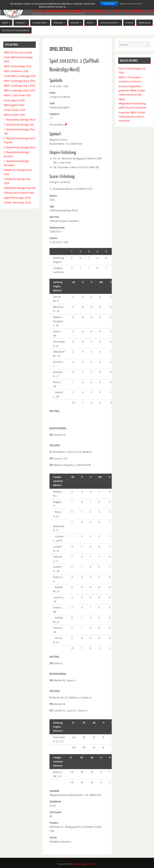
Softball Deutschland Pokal (19, 193)
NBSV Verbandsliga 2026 (18, 66)
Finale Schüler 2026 (15, 110)
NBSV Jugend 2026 (14, 105)
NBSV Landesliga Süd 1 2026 (19, 86)
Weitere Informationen (131, 4)
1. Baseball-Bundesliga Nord (20, 120)
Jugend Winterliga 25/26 (17, 198)
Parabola (78, 864)
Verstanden (109, 4)
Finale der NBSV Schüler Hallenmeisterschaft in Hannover (132, 117)
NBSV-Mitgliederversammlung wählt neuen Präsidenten (133, 103)
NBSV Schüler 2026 (14, 115)
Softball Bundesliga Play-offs (20, 188)
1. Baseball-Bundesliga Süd (19, 125)
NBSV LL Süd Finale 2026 (17, 95)
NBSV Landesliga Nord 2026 (19, 81)
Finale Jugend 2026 (14, 100)
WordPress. (91, 864)
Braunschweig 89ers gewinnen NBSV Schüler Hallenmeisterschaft (132, 90)
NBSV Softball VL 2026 (16, 71)
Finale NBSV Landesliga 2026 (20, 76)
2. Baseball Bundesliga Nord (20, 147)
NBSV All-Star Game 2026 (18, 52)
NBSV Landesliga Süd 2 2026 (19, 90)
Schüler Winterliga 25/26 (17, 203)
